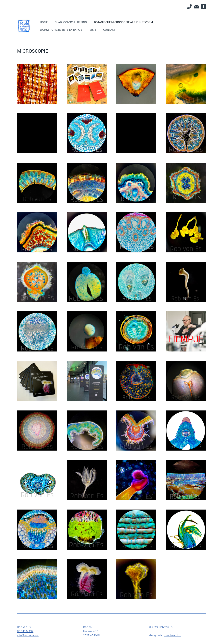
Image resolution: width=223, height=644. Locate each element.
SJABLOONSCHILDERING (71, 22)
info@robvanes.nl (28, 635)
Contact (109, 30)
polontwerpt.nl (172, 635)
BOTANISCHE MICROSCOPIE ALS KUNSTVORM (123, 22)
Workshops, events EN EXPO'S (61, 30)
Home (44, 22)
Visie (93, 30)
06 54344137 (25, 631)
